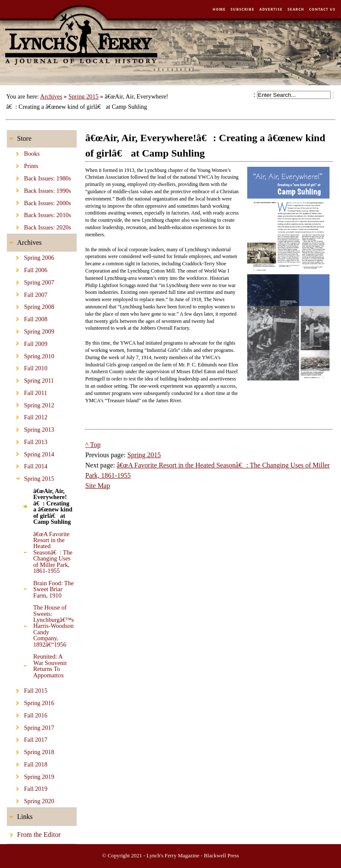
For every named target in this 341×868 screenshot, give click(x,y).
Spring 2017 (30, 726)
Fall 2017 (27, 738)
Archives (51, 96)
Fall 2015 (27, 689)
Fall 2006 (27, 269)
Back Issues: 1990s (39, 189)
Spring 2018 (30, 751)
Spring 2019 (30, 775)
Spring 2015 (83, 96)
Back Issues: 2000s (39, 201)
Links (20, 814)
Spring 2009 (30, 330)
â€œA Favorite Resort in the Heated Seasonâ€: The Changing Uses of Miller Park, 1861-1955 (40, 551)
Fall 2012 (27, 416)
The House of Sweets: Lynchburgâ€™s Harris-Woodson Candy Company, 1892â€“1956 (40, 625)
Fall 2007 (27, 293)
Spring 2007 (30, 281)
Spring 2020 (30, 800)
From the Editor (34, 832)
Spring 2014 (30, 453)
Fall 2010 (27, 367)
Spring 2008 (30, 305)
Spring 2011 (30, 379)
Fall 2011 (27, 392)
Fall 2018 (27, 763)
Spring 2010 (30, 354)
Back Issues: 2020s (39, 226)
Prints (23, 165)
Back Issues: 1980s (39, 177)
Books (23, 152)
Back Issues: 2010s (39, 214)
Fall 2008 (27, 318)
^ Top (93, 445)
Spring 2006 (30, 256)
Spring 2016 (30, 702)
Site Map (98, 486)
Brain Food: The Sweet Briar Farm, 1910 (40, 588)
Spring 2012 (30, 404)
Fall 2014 (27, 465)
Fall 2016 (27, 714)
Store (19, 136)
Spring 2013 (30, 428)
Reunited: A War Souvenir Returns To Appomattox (37, 664)
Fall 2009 (27, 343)
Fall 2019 (27, 787)
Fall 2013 (27, 441)
